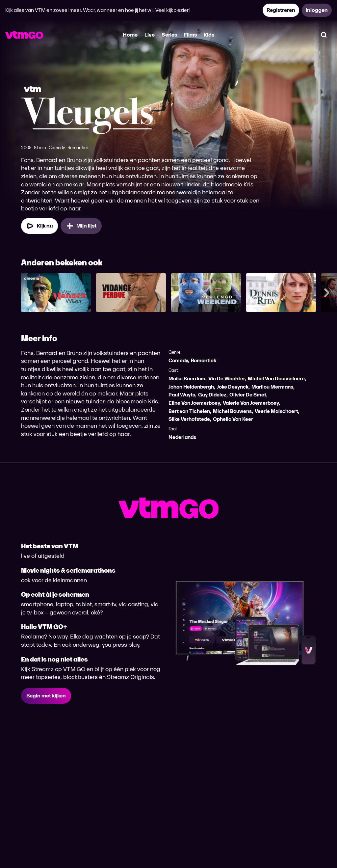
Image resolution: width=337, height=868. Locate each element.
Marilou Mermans (272, 387)
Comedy (178, 360)
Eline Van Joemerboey (194, 403)
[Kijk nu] (39, 226)
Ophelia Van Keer (233, 419)
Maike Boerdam (187, 379)
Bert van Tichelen (189, 411)
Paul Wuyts (182, 395)
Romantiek (204, 360)
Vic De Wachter (227, 379)
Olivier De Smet (248, 395)
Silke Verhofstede (189, 419)
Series (169, 35)
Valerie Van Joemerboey (251, 403)
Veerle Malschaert (276, 411)
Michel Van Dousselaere (276, 379)
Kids (209, 35)
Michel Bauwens (232, 411)
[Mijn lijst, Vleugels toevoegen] (81, 226)
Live (150, 35)
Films (190, 35)
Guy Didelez (212, 395)
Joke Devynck (233, 387)
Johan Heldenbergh (191, 387)
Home (130, 35)
